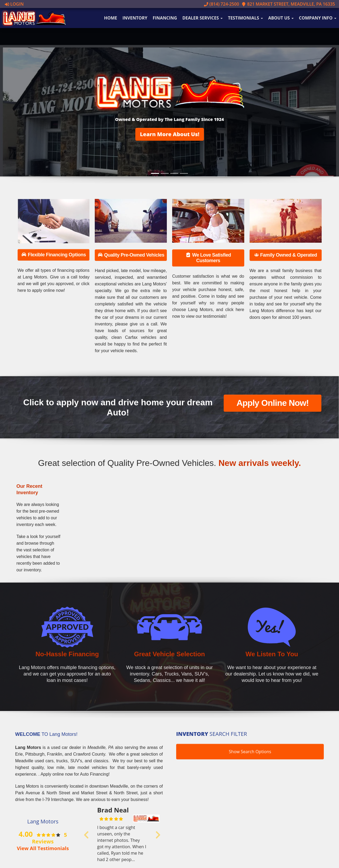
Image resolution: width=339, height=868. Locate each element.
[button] (170, 134)
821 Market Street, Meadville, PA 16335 (288, 4)
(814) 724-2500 (222, 4)
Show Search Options (250, 752)
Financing (165, 18)
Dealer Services (202, 18)
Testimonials (245, 18)
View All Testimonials (43, 848)
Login (14, 4)
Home (111, 18)
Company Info (318, 18)
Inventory (135, 18)
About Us (281, 18)
